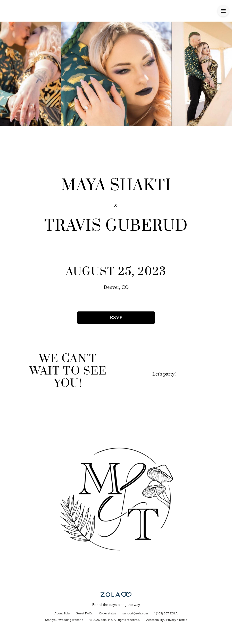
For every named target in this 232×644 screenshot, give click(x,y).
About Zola (62, 614)
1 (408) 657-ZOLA (166, 614)
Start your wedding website (64, 620)
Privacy (171, 620)
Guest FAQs (84, 614)
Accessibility (155, 620)
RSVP (116, 318)
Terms (183, 620)
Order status (108, 614)
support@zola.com (135, 614)
